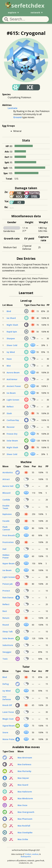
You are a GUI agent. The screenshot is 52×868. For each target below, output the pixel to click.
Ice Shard (11, 318)
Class (33, 305)
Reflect (10, 407)
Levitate (13, 108)
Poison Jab (8, 584)
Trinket (28, 854)
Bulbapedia (26, 857)
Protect (6, 591)
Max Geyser (23, 778)
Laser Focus (8, 712)
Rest (5, 611)
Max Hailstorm (25, 792)
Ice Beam (11, 393)
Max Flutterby (24, 771)
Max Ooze (22, 805)
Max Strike (23, 839)
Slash (9, 413)
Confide (6, 500)
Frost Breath (9, 535)
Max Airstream (25, 758)
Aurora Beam (13, 373)
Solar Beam (12, 441)
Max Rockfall (24, 826)
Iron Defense (7, 698)
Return (6, 618)
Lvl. (4, 305)
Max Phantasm (25, 819)
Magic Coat (8, 719)
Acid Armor (12, 379)
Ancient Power (14, 386)
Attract (6, 479)
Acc (43, 305)
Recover (11, 427)
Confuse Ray (13, 420)
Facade (6, 521)
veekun (35, 854)
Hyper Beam (9, 563)
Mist (9, 366)
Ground (17, 117)
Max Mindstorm (25, 798)
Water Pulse (8, 739)
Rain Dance (8, 597)
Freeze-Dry (12, 434)
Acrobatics (8, 472)
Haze (9, 359)
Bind (9, 311)
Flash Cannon (6, 528)
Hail (4, 549)
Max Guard (23, 785)
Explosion (7, 514)
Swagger (7, 652)
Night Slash (12, 325)
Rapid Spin (12, 332)
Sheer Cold (12, 345)
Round (6, 625)
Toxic (5, 659)
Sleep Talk (8, 632)
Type (27, 305)
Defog (6, 684)
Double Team (6, 507)
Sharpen (11, 338)
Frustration (8, 542)
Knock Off (7, 705)
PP (48, 305)
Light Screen (13, 400)
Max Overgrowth (26, 812)
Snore (5, 732)
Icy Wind (11, 352)
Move (10, 305)
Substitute (8, 645)
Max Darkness (24, 764)
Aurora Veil (8, 486)
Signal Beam (9, 726)
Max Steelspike (25, 832)
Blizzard (6, 493)
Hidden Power (6, 556)
